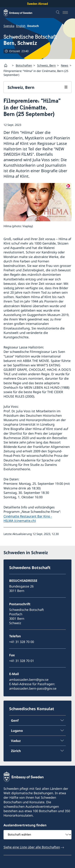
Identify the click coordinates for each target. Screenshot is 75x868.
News (65, 65)
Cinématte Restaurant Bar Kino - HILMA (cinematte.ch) (28, 518)
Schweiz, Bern (46, 65)
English (21, 26)
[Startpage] (7, 65)
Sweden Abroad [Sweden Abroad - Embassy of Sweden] (37, 4)
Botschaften (24, 65)
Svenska (9, 26)
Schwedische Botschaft (30, 40)
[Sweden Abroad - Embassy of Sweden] (21, 13)
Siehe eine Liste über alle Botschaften (32, 847)
